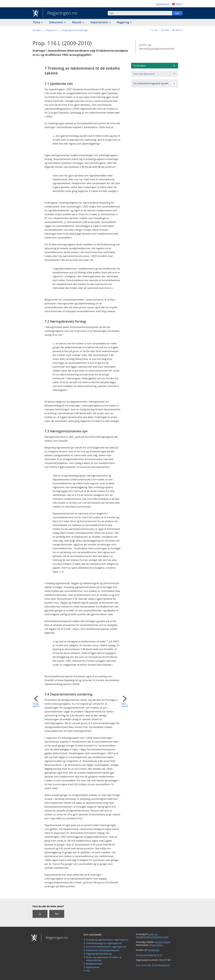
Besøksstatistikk (94, 964)
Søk (177, 13)
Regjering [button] (123, 22)
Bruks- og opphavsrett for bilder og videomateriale (104, 959)
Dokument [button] (56, 22)
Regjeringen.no (60, 13)
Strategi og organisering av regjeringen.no (107, 940)
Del (156, 30)
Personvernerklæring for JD (149, 955)
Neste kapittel (125, 705)
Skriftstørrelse (163, 4)
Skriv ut (179, 30)
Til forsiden (140, 66)
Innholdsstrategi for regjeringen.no (104, 943)
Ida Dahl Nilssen (163, 942)
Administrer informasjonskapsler (103, 950)
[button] (52, 30)
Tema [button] (37, 22)
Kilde (166, 30)
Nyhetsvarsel (93, 967)
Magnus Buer (156, 945)
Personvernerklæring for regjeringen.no (106, 947)
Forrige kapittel (36, 705)
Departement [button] (100, 22)
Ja (40, 914)
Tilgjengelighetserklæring (99, 954)
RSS (88, 971)
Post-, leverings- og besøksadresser (153, 965)
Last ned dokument (144, 74)
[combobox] (140, 13)
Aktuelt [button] (77, 22)
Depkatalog (154, 950)
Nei (57, 914)
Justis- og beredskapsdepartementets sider (152, 936)
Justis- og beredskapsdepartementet (157, 47)
